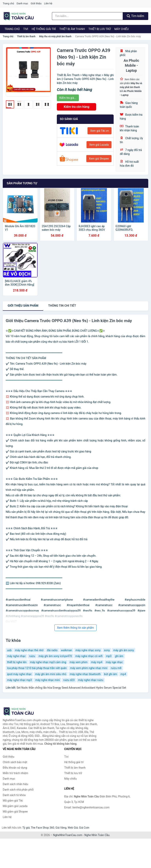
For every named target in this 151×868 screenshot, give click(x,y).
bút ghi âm (110, 674)
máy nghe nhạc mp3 (19, 680)
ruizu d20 (69, 680)
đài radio (52, 650)
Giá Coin (84, 828)
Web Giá (73, 828)
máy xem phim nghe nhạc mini (89, 668)
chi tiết (62, 306)
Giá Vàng (61, 828)
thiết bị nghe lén (17, 662)
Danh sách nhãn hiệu (16, 784)
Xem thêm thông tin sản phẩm (75, 628)
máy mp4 (97, 662)
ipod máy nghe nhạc (19, 674)
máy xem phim (79, 662)
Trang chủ (8, 3)
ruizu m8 (116, 668)
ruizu (32, 656)
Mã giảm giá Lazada (15, 806)
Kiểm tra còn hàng (76, 107)
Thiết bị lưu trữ (100, 29)
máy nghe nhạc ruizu (91, 680)
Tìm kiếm (135, 16)
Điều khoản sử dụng (15, 768)
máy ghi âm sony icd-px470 (55, 656)
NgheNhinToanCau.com (68, 835)
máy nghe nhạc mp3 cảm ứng (48, 662)
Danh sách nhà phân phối (18, 790)
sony (107, 650)
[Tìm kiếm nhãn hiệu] (87, 16)
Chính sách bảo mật (15, 762)
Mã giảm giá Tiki (13, 801)
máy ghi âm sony (124, 650)
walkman (66, 650)
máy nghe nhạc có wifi (89, 656)
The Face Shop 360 (42, 828)
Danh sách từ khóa (14, 795)
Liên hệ (48, 3)
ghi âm (119, 656)
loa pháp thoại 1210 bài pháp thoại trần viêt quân (37, 668)
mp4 (123, 674)
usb (9, 650)
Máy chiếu (122, 29)
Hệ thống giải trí (44, 29)
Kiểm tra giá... (68, 98)
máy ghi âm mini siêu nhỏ (51, 674)
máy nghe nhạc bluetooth (85, 674)
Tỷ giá (26, 828)
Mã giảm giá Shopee (15, 812)
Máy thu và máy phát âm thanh (55, 36)
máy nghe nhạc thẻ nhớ (29, 650)
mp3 (109, 656)
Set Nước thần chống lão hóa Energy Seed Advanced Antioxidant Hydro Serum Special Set (71, 688)
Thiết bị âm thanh (72, 29)
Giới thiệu (36, 3)
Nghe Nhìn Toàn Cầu (97, 835)
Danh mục (23, 3)
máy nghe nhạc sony (88, 650)
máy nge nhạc (114, 662)
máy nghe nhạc (16, 656)
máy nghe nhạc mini (47, 680)
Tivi (26, 29)
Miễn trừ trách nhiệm (15, 773)
